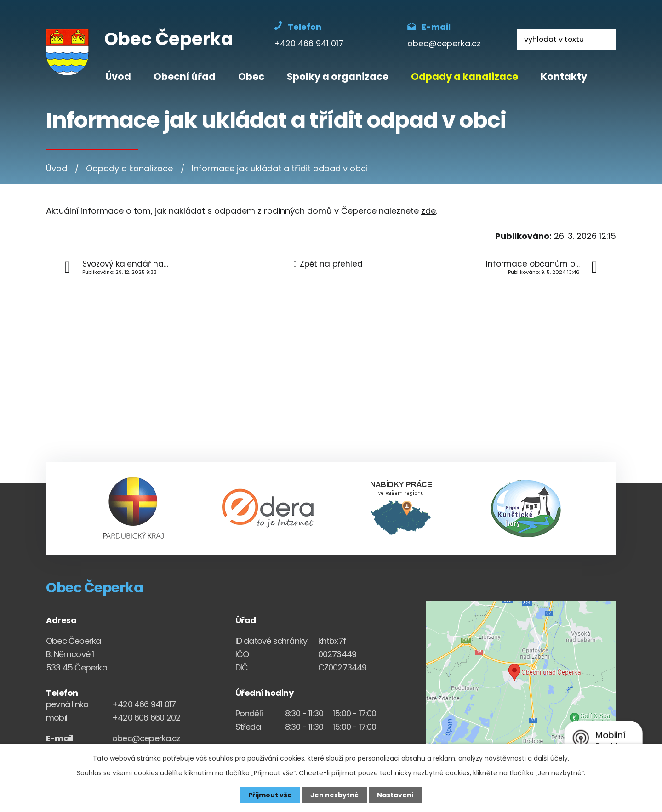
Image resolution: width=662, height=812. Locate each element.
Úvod (118, 77)
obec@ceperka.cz (146, 738)
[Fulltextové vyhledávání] (566, 39)
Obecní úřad (185, 77)
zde (428, 211)
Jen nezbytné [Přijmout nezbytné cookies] (334, 795)
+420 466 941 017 (144, 704)
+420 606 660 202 (146, 718)
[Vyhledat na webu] (606, 39)
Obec (251, 77)
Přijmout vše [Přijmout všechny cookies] (270, 795)
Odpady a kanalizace (465, 77)
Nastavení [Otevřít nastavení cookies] (395, 795)
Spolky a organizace (338, 77)
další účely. (551, 758)
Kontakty (564, 77)
